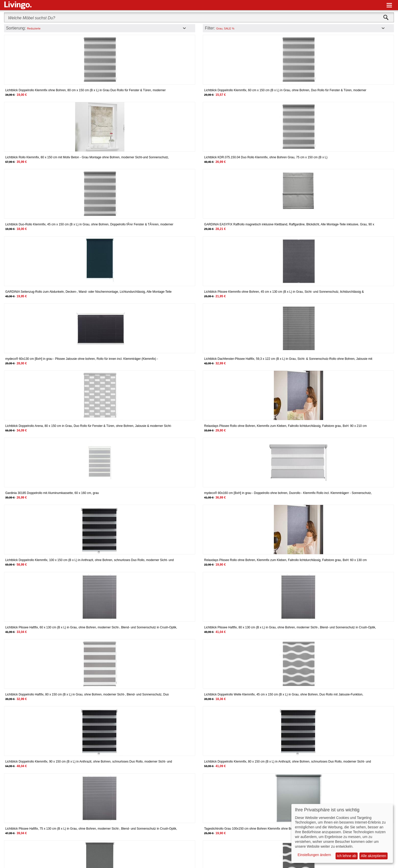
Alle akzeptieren (374, 856)
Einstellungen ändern (314, 855)
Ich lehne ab (346, 856)
